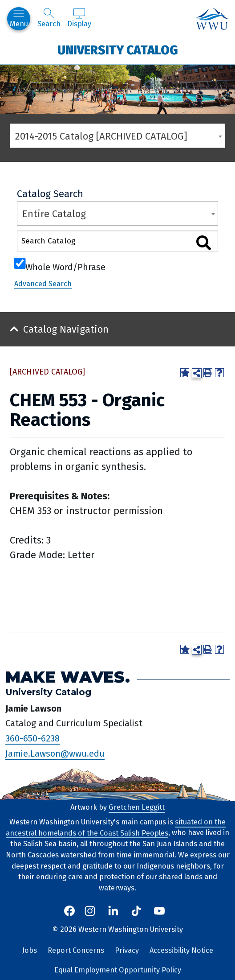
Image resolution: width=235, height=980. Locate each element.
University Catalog (118, 50)
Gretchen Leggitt (137, 807)
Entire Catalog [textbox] (54, 214)
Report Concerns (76, 950)
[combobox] (117, 136)
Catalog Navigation (66, 329)
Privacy (127, 950)
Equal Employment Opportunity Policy (118, 970)
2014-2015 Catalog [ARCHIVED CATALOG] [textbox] (101, 136)
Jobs (30, 950)
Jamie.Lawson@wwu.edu (55, 754)
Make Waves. (68, 677)
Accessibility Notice (181, 950)
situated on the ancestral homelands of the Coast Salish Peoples (116, 828)
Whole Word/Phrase (65, 266)
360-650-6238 (32, 738)
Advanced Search (43, 284)
